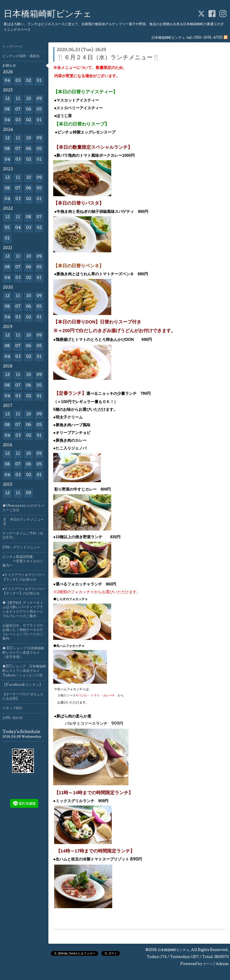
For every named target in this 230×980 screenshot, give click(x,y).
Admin (222, 964)
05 (39, 110)
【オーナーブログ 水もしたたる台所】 (23, 697)
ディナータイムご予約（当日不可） (23, 536)
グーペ (208, 964)
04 (7, 81)
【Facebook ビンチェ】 (22, 685)
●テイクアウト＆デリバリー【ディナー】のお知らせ (24, 591)
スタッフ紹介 (13, 708)
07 (18, 110)
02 (29, 81)
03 (18, 81)
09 (39, 99)
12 (7, 99)
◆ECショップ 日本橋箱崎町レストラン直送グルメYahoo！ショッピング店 (24, 671)
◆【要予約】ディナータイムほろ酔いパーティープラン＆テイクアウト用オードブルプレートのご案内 (23, 610)
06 (29, 110)
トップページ (13, 47)
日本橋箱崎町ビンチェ (48, 15)
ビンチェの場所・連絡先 (21, 56)
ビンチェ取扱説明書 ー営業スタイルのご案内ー (23, 561)
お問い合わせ (13, 718)
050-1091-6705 (208, 38)
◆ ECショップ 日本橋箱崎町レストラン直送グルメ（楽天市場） (23, 653)
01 (39, 81)
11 (18, 99)
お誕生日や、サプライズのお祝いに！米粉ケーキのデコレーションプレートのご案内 (23, 632)
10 (29, 99)
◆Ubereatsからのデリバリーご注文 (23, 508)
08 (7, 110)
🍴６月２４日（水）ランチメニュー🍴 (108, 58)
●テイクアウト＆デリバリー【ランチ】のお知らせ (24, 577)
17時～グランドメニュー (21, 548)
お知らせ (9, 66)
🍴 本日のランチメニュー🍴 (23, 522)
